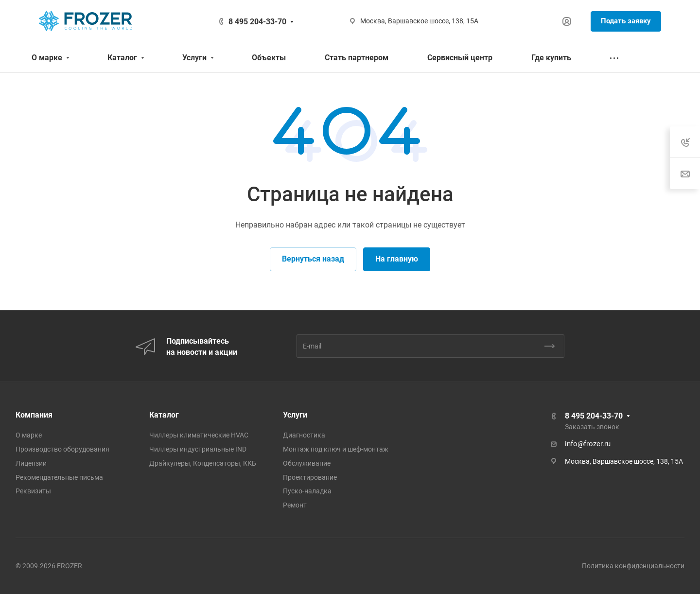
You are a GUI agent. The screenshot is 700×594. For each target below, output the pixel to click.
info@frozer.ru (588, 444)
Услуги (295, 415)
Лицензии (31, 463)
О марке (29, 435)
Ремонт (295, 505)
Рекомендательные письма (59, 477)
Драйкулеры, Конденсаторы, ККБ (203, 463)
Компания (34, 415)
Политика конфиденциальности (633, 566)
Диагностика (304, 435)
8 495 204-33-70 (257, 22)
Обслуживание (307, 463)
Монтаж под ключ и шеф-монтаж (336, 449)
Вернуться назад (313, 259)
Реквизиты (33, 491)
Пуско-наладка (307, 491)
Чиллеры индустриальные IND (198, 449)
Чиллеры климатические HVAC (199, 435)
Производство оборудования (62, 449)
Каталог (164, 415)
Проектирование (310, 477)
